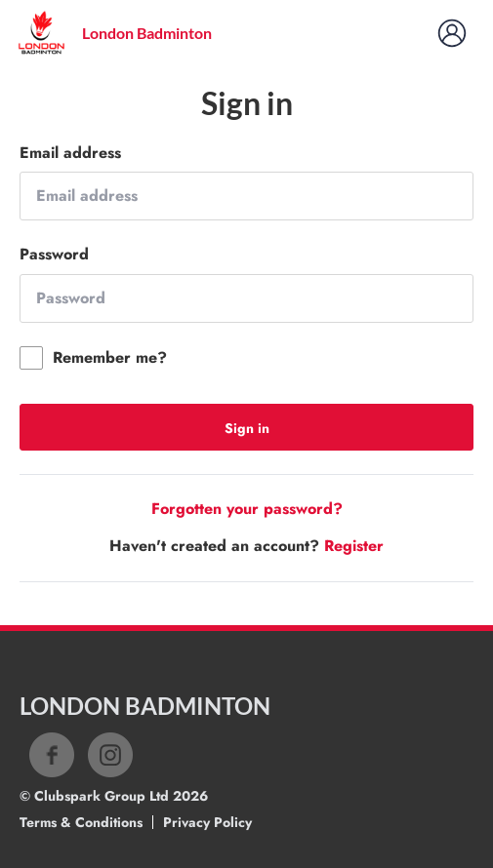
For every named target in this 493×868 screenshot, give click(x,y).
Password (54, 255)
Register (354, 546)
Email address (70, 153)
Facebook (52, 755)
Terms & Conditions (81, 822)
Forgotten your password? (247, 509)
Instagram (110, 755)
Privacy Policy (207, 822)
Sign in (247, 428)
